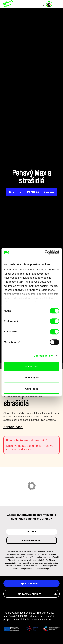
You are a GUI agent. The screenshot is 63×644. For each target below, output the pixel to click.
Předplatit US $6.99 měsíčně (32, 192)
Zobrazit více (13, 427)
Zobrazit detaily (43, 356)
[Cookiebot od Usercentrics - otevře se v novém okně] (45, 252)
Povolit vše (32, 367)
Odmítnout (32, 389)
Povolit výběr (31, 377)
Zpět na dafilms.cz (31, 583)
